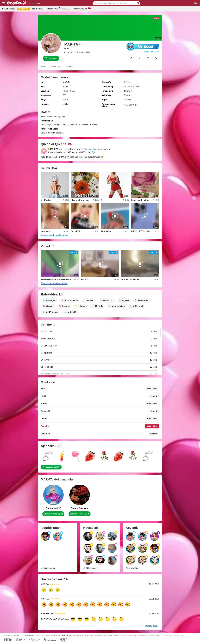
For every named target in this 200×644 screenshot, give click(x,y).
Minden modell (9, 9)
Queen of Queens (92, 149)
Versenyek (66, 9)
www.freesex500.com (32, 635)
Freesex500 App (82, 9)
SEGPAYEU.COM (67, 635)
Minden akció (54, 9)
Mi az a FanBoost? (151, 52)
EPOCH (56, 635)
